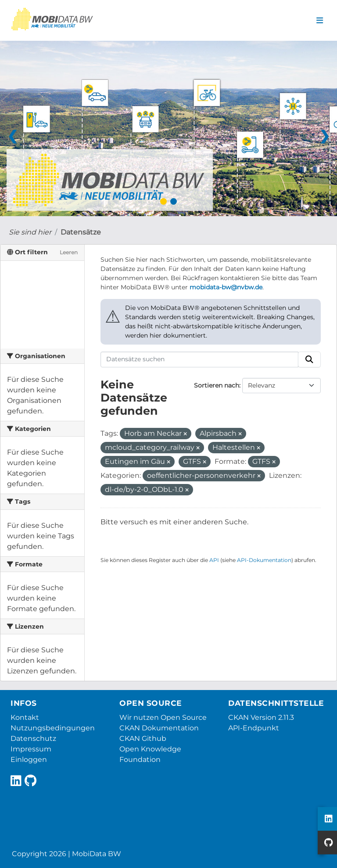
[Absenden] (309, 359)
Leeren (69, 252)
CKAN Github (143, 738)
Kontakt (25, 717)
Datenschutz (33, 738)
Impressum (31, 749)
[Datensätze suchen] (200, 359)
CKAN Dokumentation (159, 728)
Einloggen (29, 759)
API (214, 560)
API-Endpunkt (254, 728)
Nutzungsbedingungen (53, 728)
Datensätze (81, 232)
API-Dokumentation (264, 560)
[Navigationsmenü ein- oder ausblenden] (320, 21)
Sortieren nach (217, 385)
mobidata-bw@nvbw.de (226, 287)
